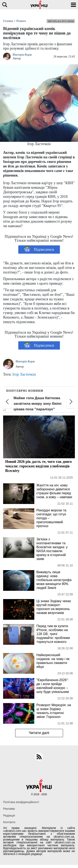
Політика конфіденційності (21, 802)
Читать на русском (61, 21)
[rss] (39, 757)
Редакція (9, 815)
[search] (5, 5)
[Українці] (39, 5)
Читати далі (39, 733)
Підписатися (39, 250)
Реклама (9, 809)
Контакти (9, 822)
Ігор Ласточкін (24, 374)
